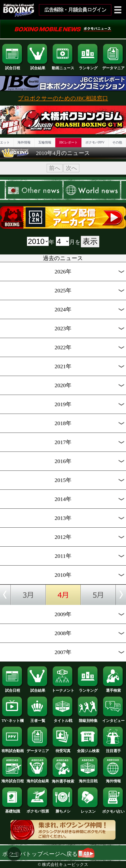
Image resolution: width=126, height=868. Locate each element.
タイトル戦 (63, 719)
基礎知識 (13, 809)
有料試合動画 (13, 749)
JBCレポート (68, 142)
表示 (90, 241)
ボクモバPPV (95, 142)
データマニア (113, 66)
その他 (117, 142)
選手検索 (113, 689)
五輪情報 (45, 142)
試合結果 (38, 66)
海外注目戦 (88, 779)
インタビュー (113, 719)
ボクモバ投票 (38, 809)
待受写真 (63, 749)
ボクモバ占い (113, 810)
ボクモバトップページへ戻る (48, 854)
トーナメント (63, 689)
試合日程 (13, 66)
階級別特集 (88, 719)
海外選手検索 (63, 780)
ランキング (88, 66)
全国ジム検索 (88, 749)
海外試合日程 (13, 779)
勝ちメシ (63, 809)
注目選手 (113, 749)
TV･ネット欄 (13, 719)
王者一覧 (38, 719)
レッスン (88, 810)
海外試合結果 (38, 779)
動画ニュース (63, 66)
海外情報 (24, 142)
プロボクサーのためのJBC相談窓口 (63, 98)
